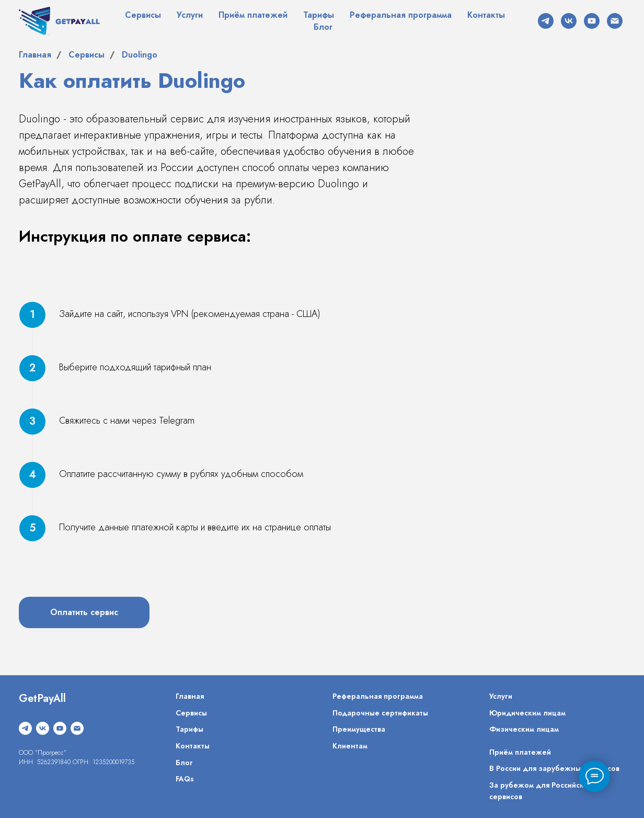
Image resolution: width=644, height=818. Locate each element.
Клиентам (350, 746)
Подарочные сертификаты (380, 713)
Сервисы (143, 15)
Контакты (486, 15)
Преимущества (359, 729)
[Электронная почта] (615, 21)
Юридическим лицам (527, 713)
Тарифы (319, 15)
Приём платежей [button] (253, 15)
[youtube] (592, 21)
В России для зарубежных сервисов (554, 768)
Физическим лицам (524, 729)
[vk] (569, 21)
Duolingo (140, 55)
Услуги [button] (190, 15)
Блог (323, 27)
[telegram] (546, 21)
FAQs (185, 779)
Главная (35, 55)
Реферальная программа (401, 15)
